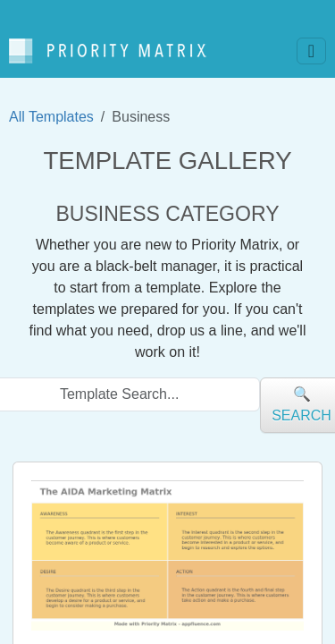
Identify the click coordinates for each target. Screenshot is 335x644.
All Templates (51, 117)
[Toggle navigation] (311, 51)
